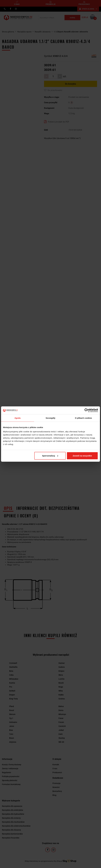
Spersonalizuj (50, 456)
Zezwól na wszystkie (82, 456)
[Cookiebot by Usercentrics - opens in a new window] (86, 410)
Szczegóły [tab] (50, 418)
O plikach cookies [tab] (83, 418)
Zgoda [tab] (18, 418)
